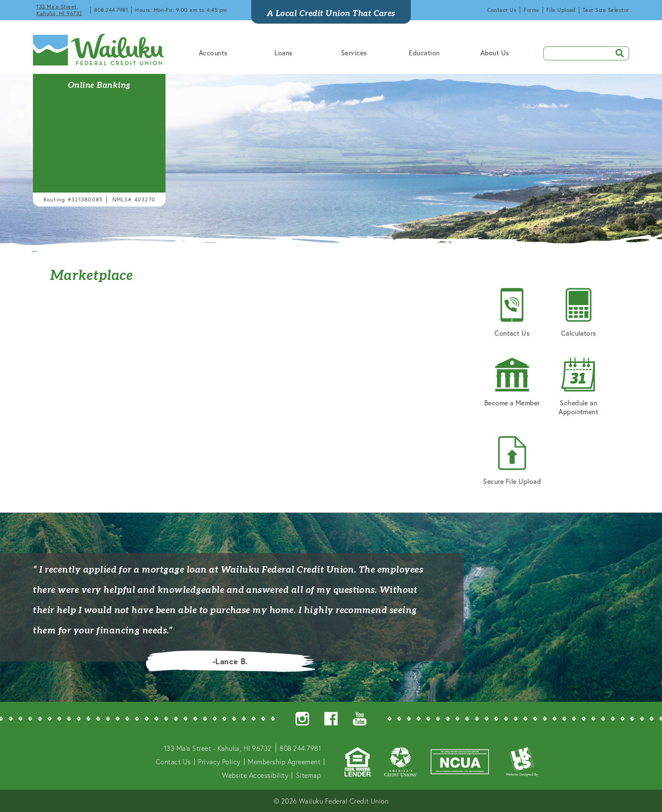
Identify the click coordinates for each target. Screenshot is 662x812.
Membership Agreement (284, 762)
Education (424, 53)
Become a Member (512, 382)
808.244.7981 (111, 10)
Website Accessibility (255, 775)
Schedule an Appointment (578, 387)
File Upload (561, 10)
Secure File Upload (512, 461)
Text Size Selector (606, 10)
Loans (283, 53)
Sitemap (308, 775)
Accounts (213, 53)
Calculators (579, 313)
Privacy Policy (219, 762)
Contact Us (502, 10)
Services (354, 53)
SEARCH (617, 53)
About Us (495, 53)
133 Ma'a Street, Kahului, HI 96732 (59, 10)
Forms (531, 10)
